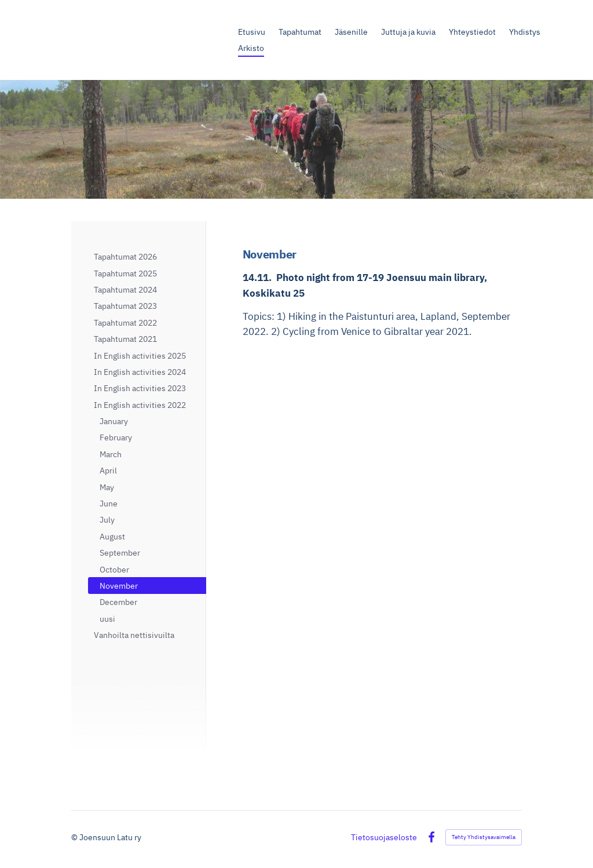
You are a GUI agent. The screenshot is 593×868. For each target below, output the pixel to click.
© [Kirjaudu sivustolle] (75, 837)
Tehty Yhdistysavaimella (484, 837)
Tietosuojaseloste (384, 837)
